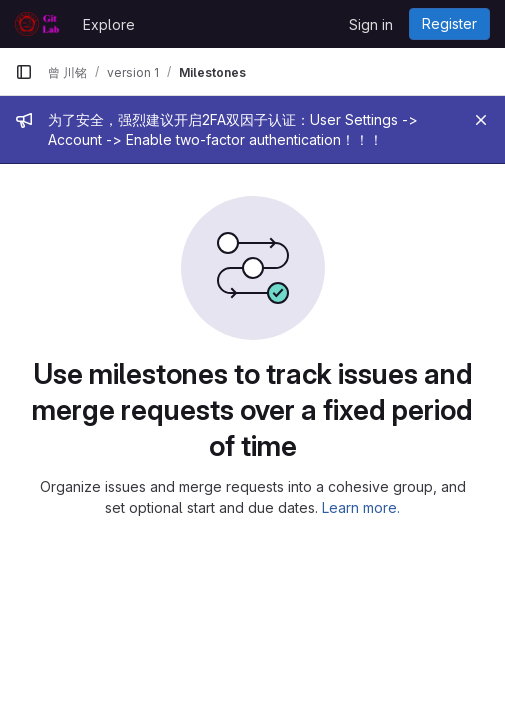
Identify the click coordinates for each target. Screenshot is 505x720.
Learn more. (361, 507)
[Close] (481, 120)
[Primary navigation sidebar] (24, 72)
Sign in (371, 24)
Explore (109, 24)
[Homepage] (39, 24)
